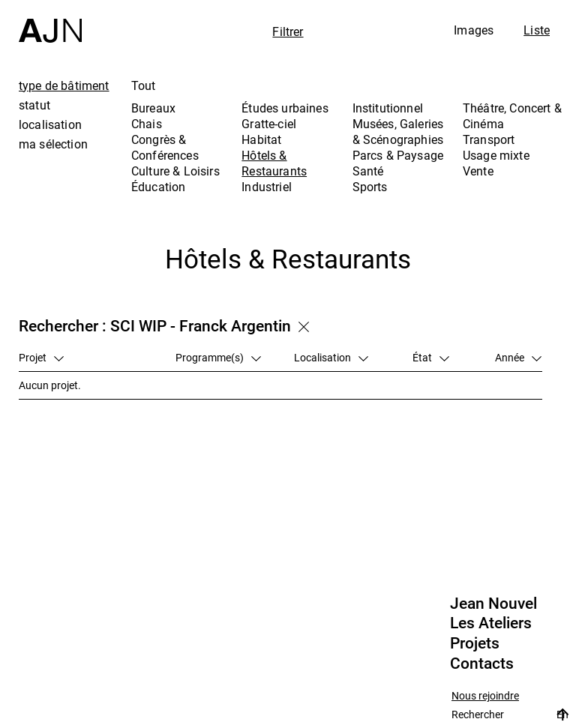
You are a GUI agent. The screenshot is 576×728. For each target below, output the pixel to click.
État (431, 357)
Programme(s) (218, 357)
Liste (537, 30)
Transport (489, 139)
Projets (475, 643)
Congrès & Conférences (165, 147)
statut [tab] (34, 105)
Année (518, 357)
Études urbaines (285, 108)
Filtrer (288, 31)
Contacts (482, 664)
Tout (144, 85)
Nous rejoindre (485, 696)
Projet (41, 357)
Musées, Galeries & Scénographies (398, 132)
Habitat (261, 139)
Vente (478, 171)
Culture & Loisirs (175, 171)
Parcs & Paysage (398, 155)
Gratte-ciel (269, 124)
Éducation (158, 187)
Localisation (331, 357)
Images (474, 30)
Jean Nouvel (493, 604)
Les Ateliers (491, 623)
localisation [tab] (50, 124)
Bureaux (153, 108)
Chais (147, 124)
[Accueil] (50, 21)
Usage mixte (496, 155)
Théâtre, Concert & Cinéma (512, 116)
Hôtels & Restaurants (274, 163)
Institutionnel (388, 108)
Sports (370, 187)
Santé (368, 171)
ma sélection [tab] (53, 144)
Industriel (267, 187)
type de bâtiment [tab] (64, 85)
